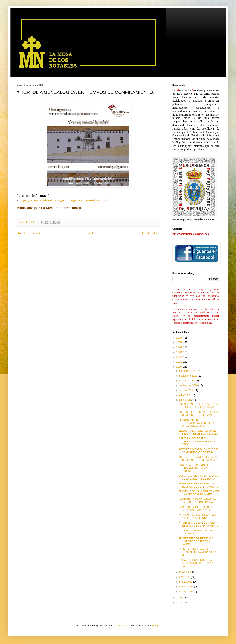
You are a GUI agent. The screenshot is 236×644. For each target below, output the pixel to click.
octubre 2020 (187, 381)
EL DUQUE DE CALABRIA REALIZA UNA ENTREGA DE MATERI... (199, 493)
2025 (179, 343)
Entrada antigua (150, 234)
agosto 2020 (186, 390)
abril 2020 (185, 577)
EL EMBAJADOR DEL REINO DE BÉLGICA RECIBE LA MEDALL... (199, 432)
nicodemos (121, 626)
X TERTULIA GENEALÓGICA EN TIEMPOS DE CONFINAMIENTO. (199, 524)
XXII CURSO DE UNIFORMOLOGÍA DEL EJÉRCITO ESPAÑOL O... (199, 406)
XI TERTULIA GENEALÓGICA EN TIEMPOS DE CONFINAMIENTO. (199, 485)
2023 (179, 352)
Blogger (156, 626)
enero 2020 (186, 592)
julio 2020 (185, 395)
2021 (179, 362)
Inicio (91, 234)
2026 (179, 338)
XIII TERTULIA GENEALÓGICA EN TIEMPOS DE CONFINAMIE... (198, 414)
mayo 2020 (186, 572)
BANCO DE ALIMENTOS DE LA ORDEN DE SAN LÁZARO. (196, 509)
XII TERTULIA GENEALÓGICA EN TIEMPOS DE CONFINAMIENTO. (199, 459)
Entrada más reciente (29, 234)
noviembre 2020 (188, 376)
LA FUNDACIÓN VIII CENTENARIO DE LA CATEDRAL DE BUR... (198, 477)
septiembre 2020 (189, 385)
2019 (179, 598)
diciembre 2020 (188, 371)
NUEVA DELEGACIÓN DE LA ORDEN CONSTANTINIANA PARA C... (196, 563)
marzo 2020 (186, 582)
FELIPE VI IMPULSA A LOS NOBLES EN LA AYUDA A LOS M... (197, 552)
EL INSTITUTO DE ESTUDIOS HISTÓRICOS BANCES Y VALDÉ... (196, 542)
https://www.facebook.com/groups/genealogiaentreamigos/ (65, 200)
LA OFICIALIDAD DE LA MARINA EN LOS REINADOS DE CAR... (198, 501)
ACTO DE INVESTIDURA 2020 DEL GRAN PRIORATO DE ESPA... (199, 451)
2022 (179, 357)
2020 (179, 367)
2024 (179, 347)
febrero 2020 (187, 587)
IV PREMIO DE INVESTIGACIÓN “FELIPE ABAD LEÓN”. (197, 516)
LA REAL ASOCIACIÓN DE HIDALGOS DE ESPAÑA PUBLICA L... (194, 468)
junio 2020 (185, 400)
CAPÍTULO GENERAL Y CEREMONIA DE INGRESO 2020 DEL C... (199, 441)
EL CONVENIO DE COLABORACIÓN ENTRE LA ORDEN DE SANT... (197, 423)
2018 (179, 603)
